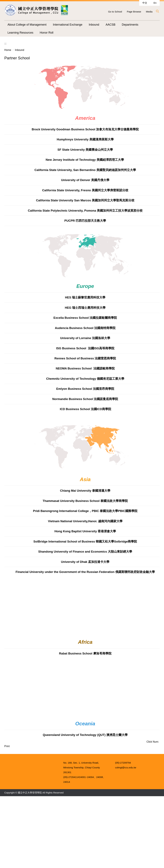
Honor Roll (47, 33)
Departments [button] (130, 25)
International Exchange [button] (68, 25)
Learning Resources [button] (20, 33)
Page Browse (134, 12)
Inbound (20, 113)
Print (7, 810)
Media (149, 12)
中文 (145, 3)
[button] (157, 11)
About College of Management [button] (27, 25)
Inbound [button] (94, 25)
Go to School (115, 12)
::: (5, 107)
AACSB (110, 25)
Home (8, 113)
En (155, 3)
